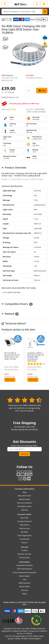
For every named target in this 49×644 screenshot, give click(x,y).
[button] (45, 358)
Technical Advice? (14, 323)
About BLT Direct (24, 496)
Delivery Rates (24, 499)
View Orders (24, 525)
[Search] (45, 11)
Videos (25, 594)
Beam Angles (24, 576)
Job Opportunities (24, 506)
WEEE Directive (24, 583)
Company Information (24, 489)
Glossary (25, 590)
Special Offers (24, 586)
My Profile (24, 518)
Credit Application (24, 535)
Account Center (25, 514)
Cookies (24, 550)
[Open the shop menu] (5, 4)
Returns (24, 543)
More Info (10, 380)
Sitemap (24, 510)
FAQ (24, 579)
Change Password (24, 521)
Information (24, 562)
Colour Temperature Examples (25, 572)
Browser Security (24, 554)
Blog (24, 492)
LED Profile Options (24, 569)
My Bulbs (24, 532)
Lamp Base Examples (24, 565)
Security (24, 547)
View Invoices (24, 528)
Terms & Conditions (24, 503)
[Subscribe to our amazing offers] (24, 449)
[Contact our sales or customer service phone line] (37, 4)
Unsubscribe (24, 539)
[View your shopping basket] (44, 4)
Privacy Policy (24, 557)
